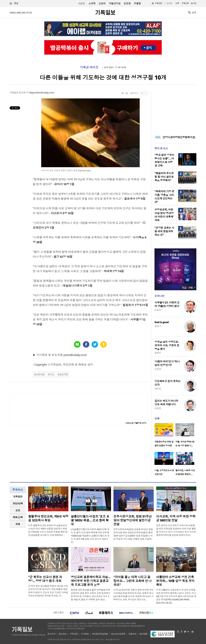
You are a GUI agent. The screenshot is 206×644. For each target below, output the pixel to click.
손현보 (102, 3)
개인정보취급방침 (100, 634)
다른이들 (40, 374)
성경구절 (64, 374)
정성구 (158, 326)
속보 (158, 137)
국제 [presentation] (18, 524)
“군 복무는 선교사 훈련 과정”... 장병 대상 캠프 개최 (45, 579)
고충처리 (132, 634)
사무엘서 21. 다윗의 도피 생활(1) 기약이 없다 (167, 304)
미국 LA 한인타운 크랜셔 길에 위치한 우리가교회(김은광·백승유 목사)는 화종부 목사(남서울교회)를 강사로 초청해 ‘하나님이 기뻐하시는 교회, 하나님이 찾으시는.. (134, 595)
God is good (162, 322)
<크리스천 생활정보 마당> (136, 423)
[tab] (18, 497)
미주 (177, 3)
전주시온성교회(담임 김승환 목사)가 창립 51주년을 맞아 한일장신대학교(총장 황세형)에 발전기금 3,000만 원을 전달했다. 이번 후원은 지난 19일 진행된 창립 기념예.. (133, 534)
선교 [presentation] (18, 510)
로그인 (194, 3)
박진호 (158, 389)
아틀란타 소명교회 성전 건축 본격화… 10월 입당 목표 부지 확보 (175, 581)
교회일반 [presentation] (18, 496)
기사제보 (85, 634)
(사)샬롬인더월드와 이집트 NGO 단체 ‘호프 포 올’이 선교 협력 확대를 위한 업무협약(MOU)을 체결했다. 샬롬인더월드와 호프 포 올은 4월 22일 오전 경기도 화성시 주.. (90, 536)
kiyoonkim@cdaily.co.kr (42, 93)
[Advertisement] (175, 111)
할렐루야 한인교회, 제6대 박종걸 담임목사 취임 (48, 518)
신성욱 (158, 369)
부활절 (137, 3)
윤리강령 (143, 634)
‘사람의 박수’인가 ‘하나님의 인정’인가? (167, 363)
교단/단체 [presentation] (18, 503)
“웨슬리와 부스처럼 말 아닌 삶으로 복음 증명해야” (164, 177)
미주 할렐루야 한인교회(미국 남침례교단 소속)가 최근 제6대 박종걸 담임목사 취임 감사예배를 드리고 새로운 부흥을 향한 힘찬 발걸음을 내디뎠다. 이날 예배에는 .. (48, 530)
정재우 (158, 353)
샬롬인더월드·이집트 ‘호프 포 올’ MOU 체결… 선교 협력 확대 (90, 520)
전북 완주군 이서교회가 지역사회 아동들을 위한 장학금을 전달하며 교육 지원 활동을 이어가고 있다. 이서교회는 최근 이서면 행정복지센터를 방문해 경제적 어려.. (176, 530)
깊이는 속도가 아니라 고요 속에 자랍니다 (166, 403)
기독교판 (158, 3)
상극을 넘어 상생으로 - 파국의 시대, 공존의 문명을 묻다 (167, 345)
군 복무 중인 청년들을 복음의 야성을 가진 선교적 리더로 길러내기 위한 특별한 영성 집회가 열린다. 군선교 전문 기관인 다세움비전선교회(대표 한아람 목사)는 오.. (48, 591)
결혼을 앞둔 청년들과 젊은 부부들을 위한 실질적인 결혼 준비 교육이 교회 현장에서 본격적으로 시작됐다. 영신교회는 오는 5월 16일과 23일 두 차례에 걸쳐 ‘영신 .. (90, 595)
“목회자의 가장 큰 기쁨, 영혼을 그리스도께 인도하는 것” (164, 197)
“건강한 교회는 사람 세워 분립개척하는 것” (164, 231)
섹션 (14, 3)
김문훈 (127, 3)
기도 (52, 374)
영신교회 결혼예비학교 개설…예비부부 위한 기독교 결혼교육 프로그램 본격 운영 (91, 581)
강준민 (158, 408)
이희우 (158, 310)
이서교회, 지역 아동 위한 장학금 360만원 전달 (176, 518)
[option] (165, 436)
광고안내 (63, 634)
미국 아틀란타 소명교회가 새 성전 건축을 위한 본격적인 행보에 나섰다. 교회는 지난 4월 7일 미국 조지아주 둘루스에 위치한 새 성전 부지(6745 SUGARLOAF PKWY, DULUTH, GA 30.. (176, 596)
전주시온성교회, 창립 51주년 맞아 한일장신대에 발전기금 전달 (133, 520)
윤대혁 (92, 3)
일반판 (169, 3)
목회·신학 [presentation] (18, 517)
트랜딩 (81, 3)
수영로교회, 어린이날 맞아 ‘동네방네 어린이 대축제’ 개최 (164, 215)
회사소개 (51, 634)
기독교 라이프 (89, 67)
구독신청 (185, 3)
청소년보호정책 (118, 634)
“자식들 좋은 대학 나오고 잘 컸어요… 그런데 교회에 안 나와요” (132, 581)
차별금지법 (115, 3)
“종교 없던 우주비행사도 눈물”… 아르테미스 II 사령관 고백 (164, 160)
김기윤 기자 (24, 93)
